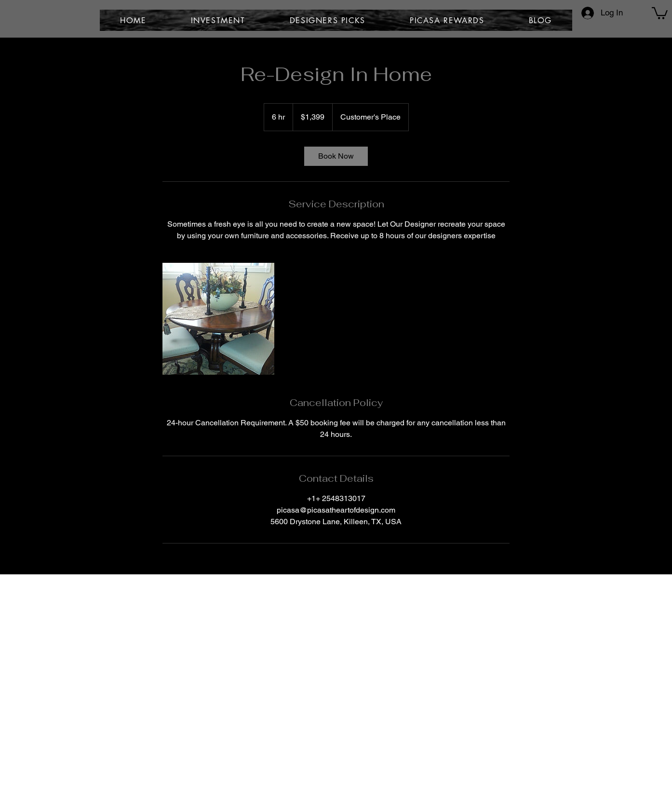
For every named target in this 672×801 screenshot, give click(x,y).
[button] (660, 13)
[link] (336, 156)
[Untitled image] (218, 319)
